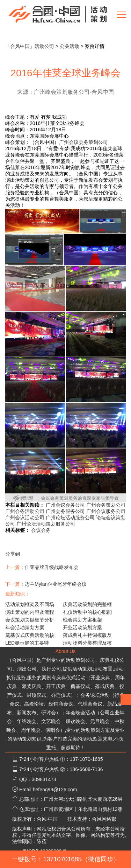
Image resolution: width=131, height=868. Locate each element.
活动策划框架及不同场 (30, 604)
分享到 (13, 554)
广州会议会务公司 (65, 505)
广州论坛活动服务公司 (70, 518)
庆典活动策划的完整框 (87, 604)
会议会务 (41, 530)
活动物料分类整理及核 (87, 643)
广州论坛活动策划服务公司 (46, 524)
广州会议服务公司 (106, 511)
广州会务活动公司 (25, 511)
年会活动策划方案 (25, 627)
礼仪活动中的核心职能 (87, 612)
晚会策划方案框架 (82, 620)
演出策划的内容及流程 (30, 612)
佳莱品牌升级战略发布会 (52, 567)
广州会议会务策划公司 (83, 142)
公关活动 (70, 46)
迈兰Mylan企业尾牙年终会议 (56, 584)
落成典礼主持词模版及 (87, 635)
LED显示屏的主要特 (27, 643)
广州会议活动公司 (25, 518)
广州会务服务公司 (65, 511)
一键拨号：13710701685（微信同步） (65, 859)
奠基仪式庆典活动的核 (30, 635)
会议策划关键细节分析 (30, 620)
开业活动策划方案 (82, 627)
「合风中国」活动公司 (30, 46)
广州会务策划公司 (106, 505)
